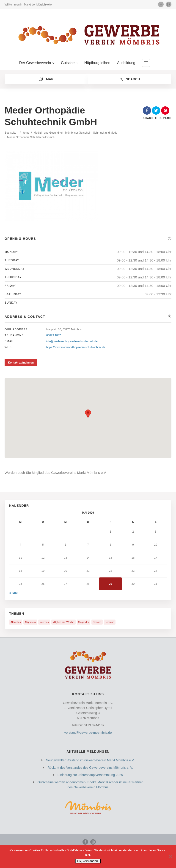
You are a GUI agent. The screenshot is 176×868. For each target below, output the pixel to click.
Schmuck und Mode (105, 133)
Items (26, 133)
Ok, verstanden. (88, 861)
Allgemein (30, 622)
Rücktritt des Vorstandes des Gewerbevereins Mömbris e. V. (90, 768)
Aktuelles (16, 622)
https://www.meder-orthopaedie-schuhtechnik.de (76, 347)
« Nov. (14, 593)
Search (130, 79)
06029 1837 (54, 335)
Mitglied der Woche (63, 622)
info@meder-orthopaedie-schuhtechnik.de (72, 341)
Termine (110, 622)
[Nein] (170, 856)
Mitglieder (84, 622)
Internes (44, 622)
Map (46, 79)
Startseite (10, 133)
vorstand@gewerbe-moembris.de (88, 733)
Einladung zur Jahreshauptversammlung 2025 (90, 775)
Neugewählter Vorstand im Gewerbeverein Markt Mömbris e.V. (90, 760)
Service (97, 622)
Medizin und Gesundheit (48, 133)
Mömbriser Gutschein (78, 133)
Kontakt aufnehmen (21, 363)
